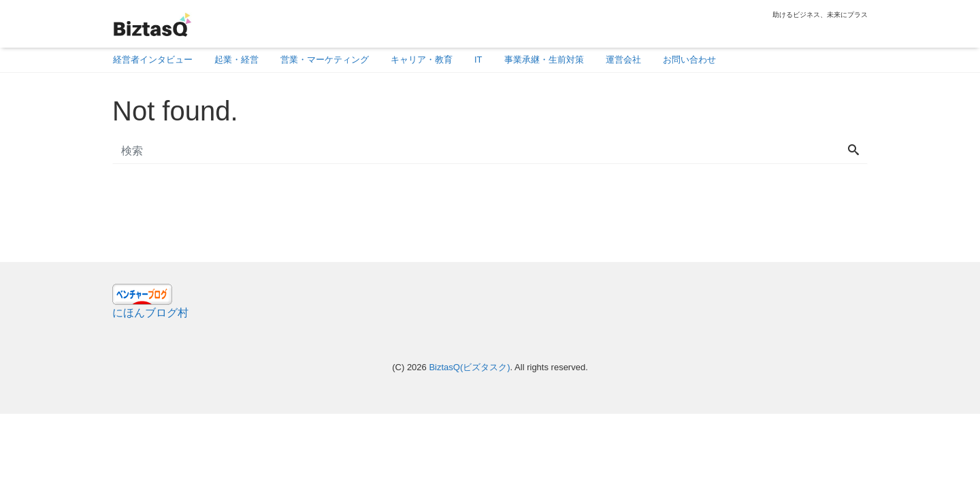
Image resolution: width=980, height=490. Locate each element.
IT (478, 60)
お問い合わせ (689, 60)
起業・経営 (236, 60)
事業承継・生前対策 (544, 60)
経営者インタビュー (153, 60)
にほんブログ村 (150, 313)
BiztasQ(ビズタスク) (469, 367)
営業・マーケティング (325, 60)
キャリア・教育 (422, 60)
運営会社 (623, 60)
